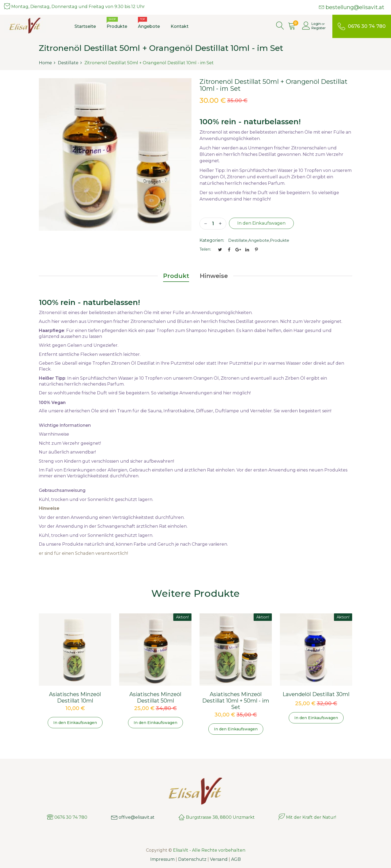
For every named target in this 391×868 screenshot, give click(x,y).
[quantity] (213, 224)
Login (316, 24)
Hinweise (214, 276)
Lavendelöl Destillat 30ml (316, 694)
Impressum (163, 859)
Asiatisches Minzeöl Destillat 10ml (75, 697)
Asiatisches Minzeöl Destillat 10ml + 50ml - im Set (236, 701)
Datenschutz (192, 859)
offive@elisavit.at (133, 817)
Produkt (176, 276)
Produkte (280, 240)
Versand (219, 859)
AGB (236, 859)
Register (319, 28)
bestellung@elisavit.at (352, 7)
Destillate (238, 240)
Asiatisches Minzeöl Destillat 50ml (155, 697)
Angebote (259, 240)
